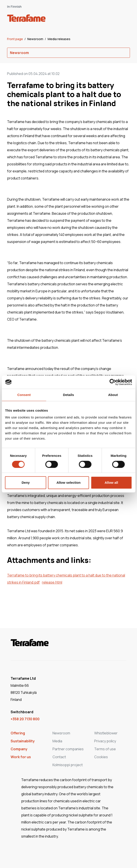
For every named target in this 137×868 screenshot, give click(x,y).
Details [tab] (69, 395)
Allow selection (68, 483)
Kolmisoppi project (68, 765)
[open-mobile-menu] (125, 19)
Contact (59, 757)
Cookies (101, 757)
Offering (18, 733)
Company (19, 749)
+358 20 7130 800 (25, 719)
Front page (15, 39)
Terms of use (105, 749)
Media (57, 741)
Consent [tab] (24, 395)
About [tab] (113, 395)
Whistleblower (106, 733)
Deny (26, 483)
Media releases (59, 39)
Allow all (111, 483)
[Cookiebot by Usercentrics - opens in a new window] (113, 382)
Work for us (21, 757)
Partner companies (68, 749)
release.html (52, 582)
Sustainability (23, 741)
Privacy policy (105, 741)
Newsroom (36, 39)
